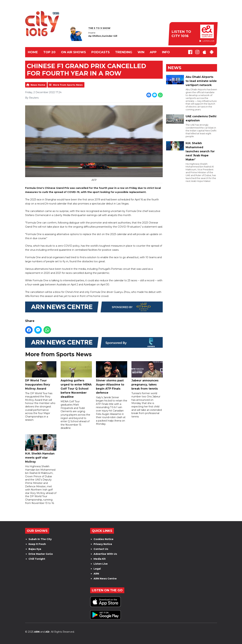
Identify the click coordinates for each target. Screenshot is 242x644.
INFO (166, 52)
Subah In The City (40, 539)
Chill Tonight (37, 559)
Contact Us (101, 549)
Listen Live (101, 564)
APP (153, 52)
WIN (141, 52)
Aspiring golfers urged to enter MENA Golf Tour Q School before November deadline (76, 380)
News (174, 68)
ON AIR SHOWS (73, 52)
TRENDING (124, 52)
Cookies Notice (104, 539)
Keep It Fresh (37, 544)
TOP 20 (49, 52)
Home (33, 52)
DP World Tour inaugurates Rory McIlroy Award (41, 376)
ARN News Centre (105, 579)
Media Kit (100, 559)
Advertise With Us (105, 554)
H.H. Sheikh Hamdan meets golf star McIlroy (41, 449)
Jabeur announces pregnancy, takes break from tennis (147, 376)
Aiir (47, 632)
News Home (38, 85)
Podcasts (101, 52)
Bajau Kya (35, 549)
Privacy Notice (103, 544)
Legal (97, 569)
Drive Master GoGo (41, 554)
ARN (96, 574)
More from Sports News (68, 85)
